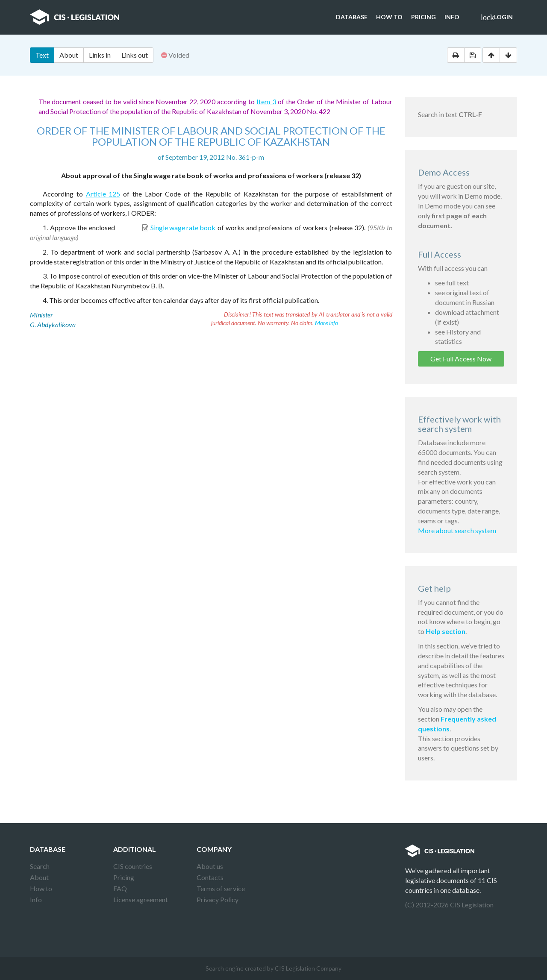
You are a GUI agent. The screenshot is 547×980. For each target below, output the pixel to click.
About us (210, 866)
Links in (100, 55)
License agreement (141, 899)
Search (40, 866)
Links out (135, 55)
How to (389, 17)
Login (497, 18)
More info (326, 323)
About (69, 55)
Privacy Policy (218, 899)
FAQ (120, 888)
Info (452, 17)
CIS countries (133, 866)
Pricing (423, 17)
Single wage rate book (183, 227)
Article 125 (103, 194)
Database (352, 17)
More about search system (457, 530)
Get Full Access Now (461, 359)
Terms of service (221, 888)
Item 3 (266, 101)
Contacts (210, 877)
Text (42, 55)
